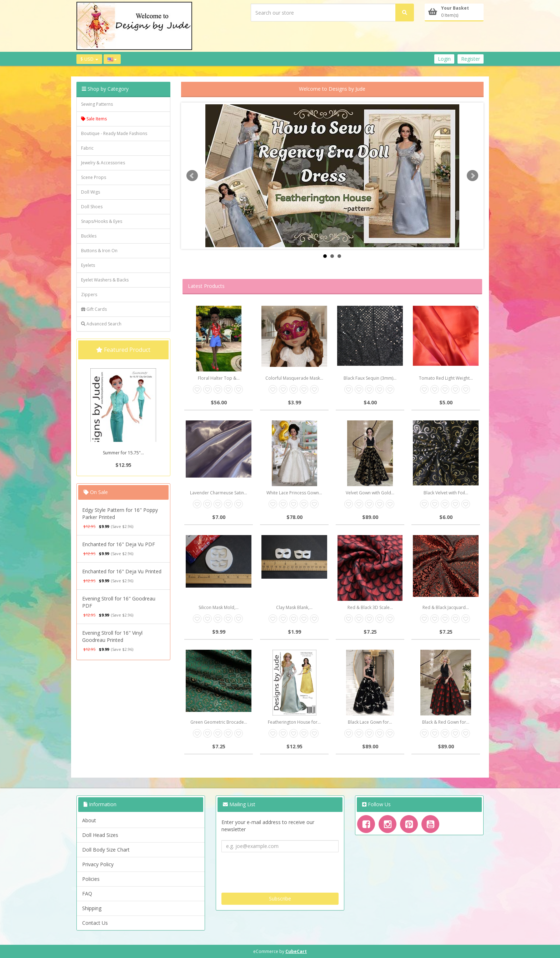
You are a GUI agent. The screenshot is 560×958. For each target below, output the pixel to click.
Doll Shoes (92, 207)
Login (444, 59)
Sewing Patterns (97, 104)
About (89, 820)
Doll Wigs (91, 192)
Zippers (89, 295)
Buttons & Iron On (99, 251)
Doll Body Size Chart (106, 850)
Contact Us (95, 923)
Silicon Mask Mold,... (219, 607)
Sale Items (94, 119)
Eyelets (88, 265)
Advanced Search (101, 324)
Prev (192, 176)
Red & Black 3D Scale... (370, 607)
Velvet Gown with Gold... (370, 493)
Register (471, 59)
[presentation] (276, 870)
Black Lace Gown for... (370, 722)
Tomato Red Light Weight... (446, 378)
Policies (91, 879)
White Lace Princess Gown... (294, 493)
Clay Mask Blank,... (294, 607)
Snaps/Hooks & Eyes (102, 221)
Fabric (87, 148)
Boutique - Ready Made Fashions (114, 133)
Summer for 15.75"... (123, 453)
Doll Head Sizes (100, 835)
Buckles (89, 236)
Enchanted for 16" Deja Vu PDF (119, 544)
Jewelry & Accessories (103, 163)
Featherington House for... (294, 722)
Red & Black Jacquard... (446, 607)
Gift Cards (94, 309)
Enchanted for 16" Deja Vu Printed (122, 571)
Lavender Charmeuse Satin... (219, 493)
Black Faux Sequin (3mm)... (370, 378)
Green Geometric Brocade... (219, 722)
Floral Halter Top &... (219, 378)
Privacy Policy (98, 864)
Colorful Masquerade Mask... (294, 378)
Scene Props (94, 177)
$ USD (89, 59)
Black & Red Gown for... (446, 722)
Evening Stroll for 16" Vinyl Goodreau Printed (112, 636)
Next (472, 176)
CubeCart (296, 951)
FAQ (87, 894)
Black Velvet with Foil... (446, 493)
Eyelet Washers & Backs (105, 280)
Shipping (92, 908)
